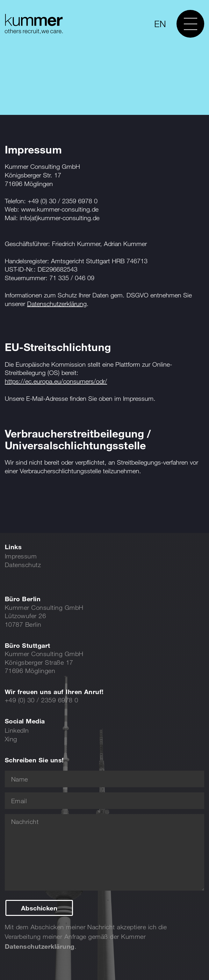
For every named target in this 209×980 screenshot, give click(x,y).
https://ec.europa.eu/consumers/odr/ (56, 381)
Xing (11, 739)
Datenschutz (23, 565)
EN (160, 24)
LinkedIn (17, 730)
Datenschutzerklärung (57, 304)
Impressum (21, 556)
